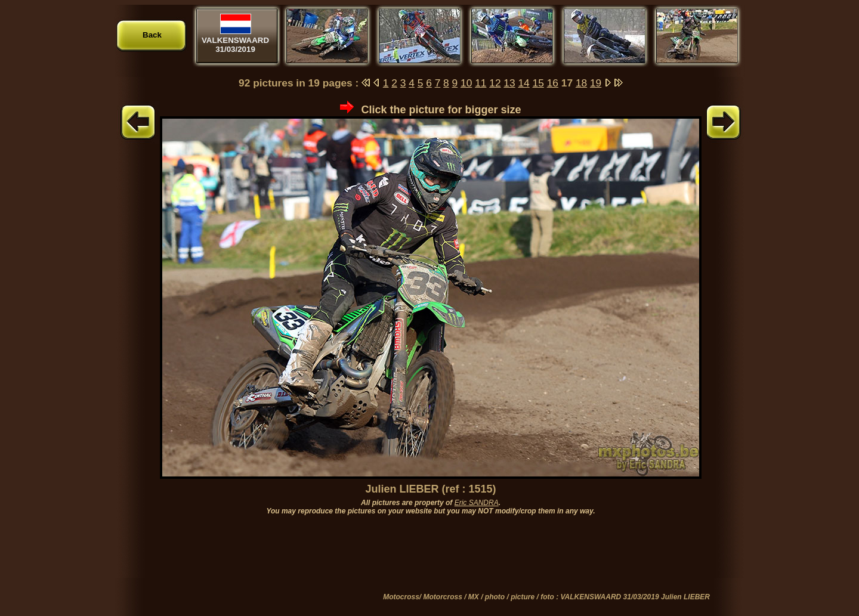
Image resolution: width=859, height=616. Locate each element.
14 (523, 83)
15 (538, 83)
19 (596, 83)
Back (152, 35)
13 (509, 83)
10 (466, 83)
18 (581, 83)
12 (495, 83)
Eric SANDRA (477, 503)
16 (553, 83)
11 (481, 83)
